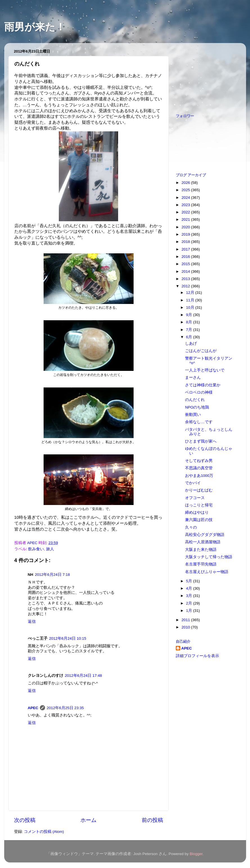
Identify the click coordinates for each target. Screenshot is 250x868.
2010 (186, 627)
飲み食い (36, 549)
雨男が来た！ (35, 27)
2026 (186, 183)
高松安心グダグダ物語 (205, 535)
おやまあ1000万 (199, 476)
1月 (190, 611)
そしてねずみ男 (199, 461)
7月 (190, 330)
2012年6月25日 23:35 (65, 708)
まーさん (193, 377)
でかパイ (193, 483)
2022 (186, 212)
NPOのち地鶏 (197, 407)
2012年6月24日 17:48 (84, 676)
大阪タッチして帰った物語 (209, 557)
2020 (186, 227)
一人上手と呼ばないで (205, 370)
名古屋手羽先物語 (201, 564)
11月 (191, 300)
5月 (190, 581)
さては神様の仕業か (203, 385)
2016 (186, 257)
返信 (32, 622)
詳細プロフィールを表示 (197, 656)
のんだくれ (195, 400)
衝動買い (193, 415)
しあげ (191, 343)
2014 (186, 271)
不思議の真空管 (199, 468)
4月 (190, 588)
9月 (190, 315)
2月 (190, 603)
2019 (186, 234)
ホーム (88, 820)
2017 (186, 249)
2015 (186, 264)
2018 (186, 242)
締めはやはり (197, 512)
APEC (33, 708)
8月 (190, 322)
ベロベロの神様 (199, 392)
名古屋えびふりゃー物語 (207, 572)
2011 (186, 620)
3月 (190, 596)
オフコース (195, 498)
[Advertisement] (204, 75)
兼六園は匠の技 (199, 520)
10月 (191, 307)
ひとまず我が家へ (201, 441)
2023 (186, 205)
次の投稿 (25, 820)
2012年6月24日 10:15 (68, 638)
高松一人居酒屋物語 (203, 542)
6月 (190, 337)
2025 (186, 190)
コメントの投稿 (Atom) (44, 832)
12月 (191, 293)
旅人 (50, 549)
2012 (186, 286)
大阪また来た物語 (201, 550)
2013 (186, 279)
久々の (191, 527)
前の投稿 (152, 820)
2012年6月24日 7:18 (52, 575)
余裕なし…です (199, 422)
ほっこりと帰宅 (199, 505)
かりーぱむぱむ (199, 490)
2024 (186, 198)
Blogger (196, 854)
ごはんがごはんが (201, 351)
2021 (186, 219)
